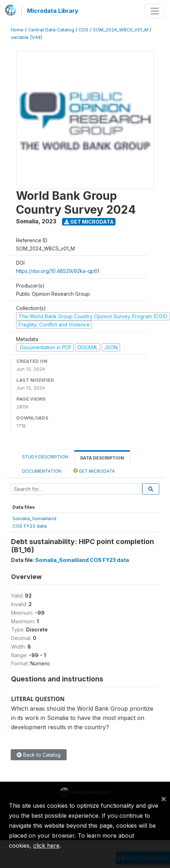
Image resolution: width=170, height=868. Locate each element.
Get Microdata (89, 222)
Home (17, 30)
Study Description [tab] (45, 457)
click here (46, 846)
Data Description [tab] (102, 458)
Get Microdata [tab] (94, 471)
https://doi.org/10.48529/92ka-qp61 (58, 271)
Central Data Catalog (51, 30)
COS (84, 30)
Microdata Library (53, 11)
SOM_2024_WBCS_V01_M (121, 30)
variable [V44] (26, 37)
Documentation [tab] (42, 471)
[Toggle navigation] (155, 11)
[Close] (164, 798)
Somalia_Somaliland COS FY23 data (82, 560)
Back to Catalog (39, 755)
